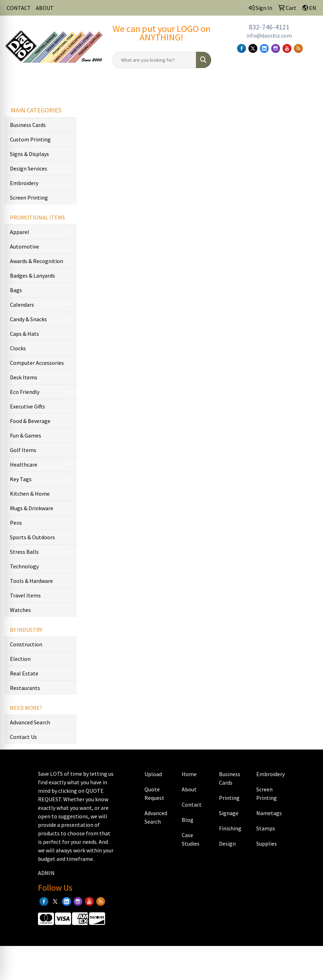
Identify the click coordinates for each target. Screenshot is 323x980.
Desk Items (24, 377)
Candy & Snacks (28, 319)
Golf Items (23, 450)
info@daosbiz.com (269, 35)
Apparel (20, 232)
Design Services (29, 168)
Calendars (22, 305)
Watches (20, 610)
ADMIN (46, 873)
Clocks (18, 348)
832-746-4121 (269, 27)
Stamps (266, 828)
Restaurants (25, 688)
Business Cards (28, 125)
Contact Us (23, 737)
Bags (16, 290)
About (189, 789)
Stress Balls (24, 552)
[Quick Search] (154, 60)
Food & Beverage (30, 421)
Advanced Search (30, 722)
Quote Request (154, 794)
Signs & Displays (29, 154)
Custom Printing (30, 139)
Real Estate (24, 673)
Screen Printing (29, 197)
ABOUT (45, 8)
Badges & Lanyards (32, 275)
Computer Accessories (37, 363)
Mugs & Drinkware (32, 508)
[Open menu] (309, 86)
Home (189, 774)
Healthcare (24, 464)
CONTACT (19, 8)
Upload (153, 774)
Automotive (24, 246)
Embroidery (24, 183)
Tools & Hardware (31, 581)
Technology (24, 566)
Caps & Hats (24, 334)
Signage (229, 813)
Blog (188, 820)
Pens (16, 523)
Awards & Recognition (37, 261)
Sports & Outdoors (32, 537)
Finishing (230, 828)
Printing (229, 798)
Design (227, 843)
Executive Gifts (28, 406)
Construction (26, 644)
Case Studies (191, 839)
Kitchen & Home (30, 494)
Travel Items (25, 595)
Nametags (269, 813)
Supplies (267, 843)
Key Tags (21, 479)
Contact (192, 804)
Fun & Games (26, 435)
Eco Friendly (25, 392)
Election (20, 659)
